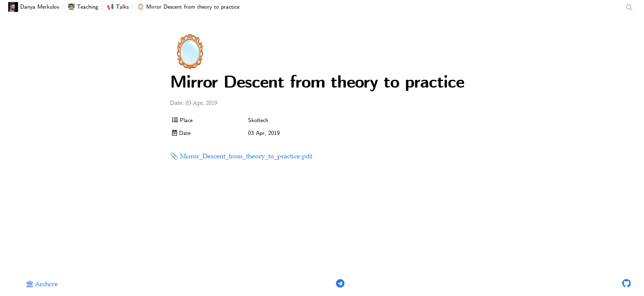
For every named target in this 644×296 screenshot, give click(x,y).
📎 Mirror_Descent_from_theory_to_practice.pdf (241, 157)
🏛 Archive (42, 285)
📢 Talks (118, 7)
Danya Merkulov (34, 7)
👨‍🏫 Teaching (83, 7)
